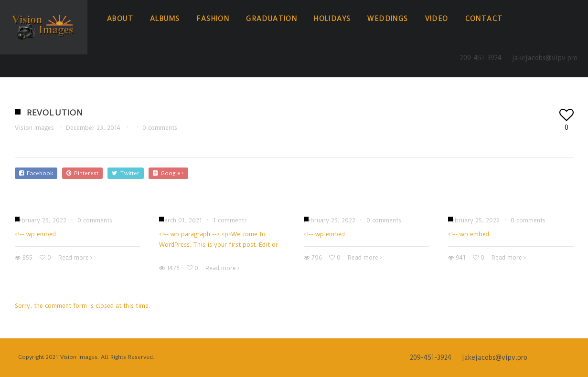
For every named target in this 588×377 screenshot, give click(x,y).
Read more (74, 257)
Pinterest (82, 173)
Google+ (168, 173)
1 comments (230, 220)
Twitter (126, 173)
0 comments (160, 128)
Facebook (36, 173)
